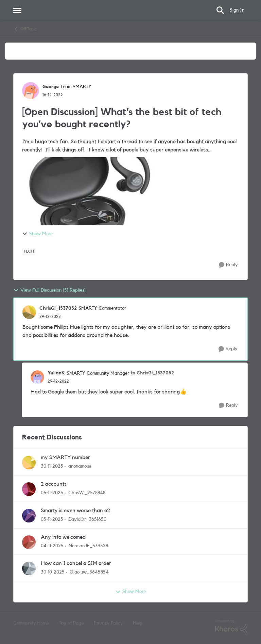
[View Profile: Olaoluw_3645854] (29, 568)
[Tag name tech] (29, 252)
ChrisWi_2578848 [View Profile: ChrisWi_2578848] (87, 493)
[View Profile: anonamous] (29, 463)
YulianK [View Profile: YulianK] (56, 373)
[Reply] (228, 265)
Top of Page (71, 623)
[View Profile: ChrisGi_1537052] (29, 312)
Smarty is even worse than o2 (75, 511)
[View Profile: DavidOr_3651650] (29, 516)
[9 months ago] (52, 493)
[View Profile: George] (31, 91)
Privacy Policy (108, 623)
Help (138, 623)
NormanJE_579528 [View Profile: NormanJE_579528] (88, 546)
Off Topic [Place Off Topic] (25, 29)
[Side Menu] (17, 10)
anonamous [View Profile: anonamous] (80, 466)
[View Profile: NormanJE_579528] (29, 542)
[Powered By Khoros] (231, 628)
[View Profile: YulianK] (37, 377)
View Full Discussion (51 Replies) (49, 290)
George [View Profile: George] (51, 87)
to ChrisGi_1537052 (152, 373)
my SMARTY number (65, 457)
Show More (37, 234)
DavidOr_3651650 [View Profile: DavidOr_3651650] (87, 519)
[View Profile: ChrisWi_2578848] (29, 489)
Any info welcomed (63, 537)
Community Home (31, 623)
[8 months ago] (52, 466)
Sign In (237, 10)
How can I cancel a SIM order (76, 563)
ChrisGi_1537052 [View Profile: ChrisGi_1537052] (58, 308)
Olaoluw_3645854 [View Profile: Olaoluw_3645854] (89, 572)
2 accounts (54, 484)
